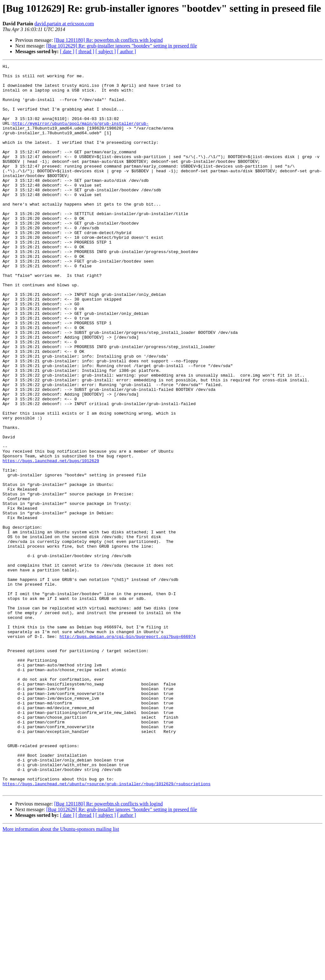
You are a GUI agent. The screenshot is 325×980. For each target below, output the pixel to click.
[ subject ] (106, 51)
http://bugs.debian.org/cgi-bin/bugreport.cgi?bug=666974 (127, 751)
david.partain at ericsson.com (64, 24)
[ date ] (67, 51)
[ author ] (127, 51)
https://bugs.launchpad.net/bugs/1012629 (51, 540)
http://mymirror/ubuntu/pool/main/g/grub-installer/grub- (80, 136)
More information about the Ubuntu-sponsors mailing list (61, 974)
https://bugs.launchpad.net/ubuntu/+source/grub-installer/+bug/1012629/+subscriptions (106, 928)
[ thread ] (85, 51)
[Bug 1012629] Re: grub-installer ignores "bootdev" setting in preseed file (122, 46)
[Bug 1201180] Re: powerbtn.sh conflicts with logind (109, 40)
